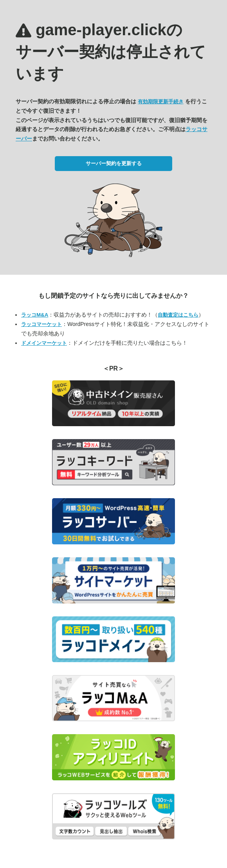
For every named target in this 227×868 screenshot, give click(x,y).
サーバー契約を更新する (114, 163)
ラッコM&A (35, 315)
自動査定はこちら (178, 315)
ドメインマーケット (44, 343)
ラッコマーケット (41, 324)
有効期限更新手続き (161, 102)
